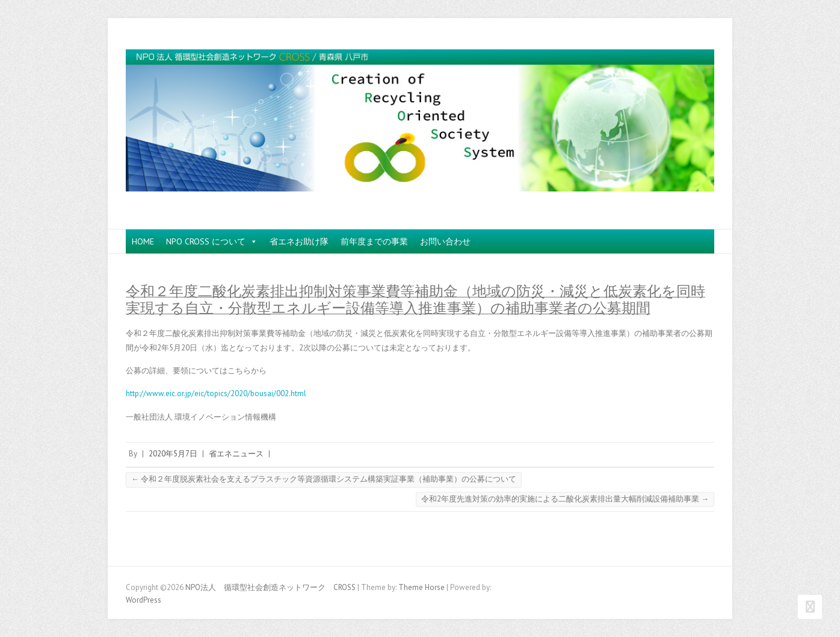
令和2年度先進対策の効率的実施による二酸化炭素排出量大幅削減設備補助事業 (565, 499)
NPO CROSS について (212, 241)
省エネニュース (236, 454)
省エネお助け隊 (299, 241)
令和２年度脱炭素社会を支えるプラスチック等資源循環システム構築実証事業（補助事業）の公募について (324, 479)
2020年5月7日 (173, 454)
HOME (143, 241)
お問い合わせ (445, 241)
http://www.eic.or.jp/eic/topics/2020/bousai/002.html (216, 393)
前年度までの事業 (374, 241)
